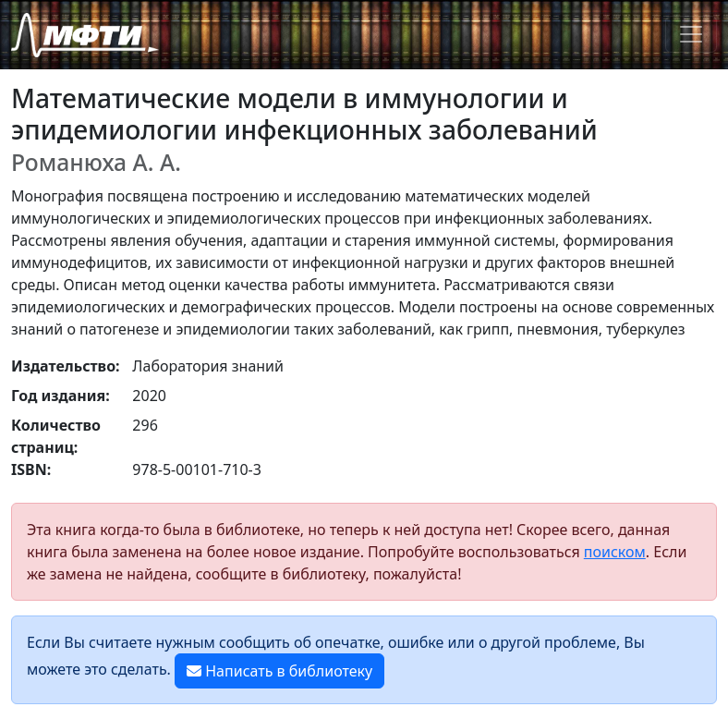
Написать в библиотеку (279, 671)
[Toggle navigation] (691, 34)
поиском (615, 552)
